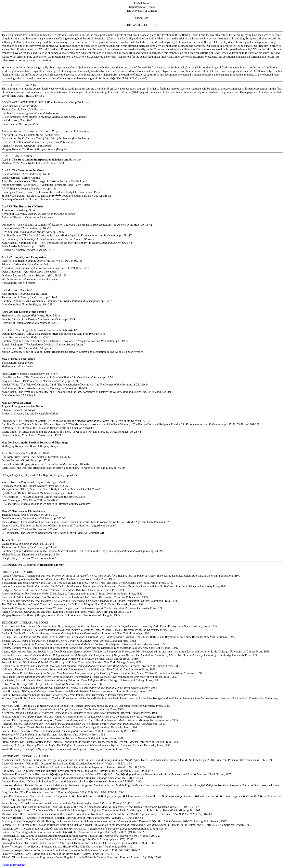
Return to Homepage (14, 865)
